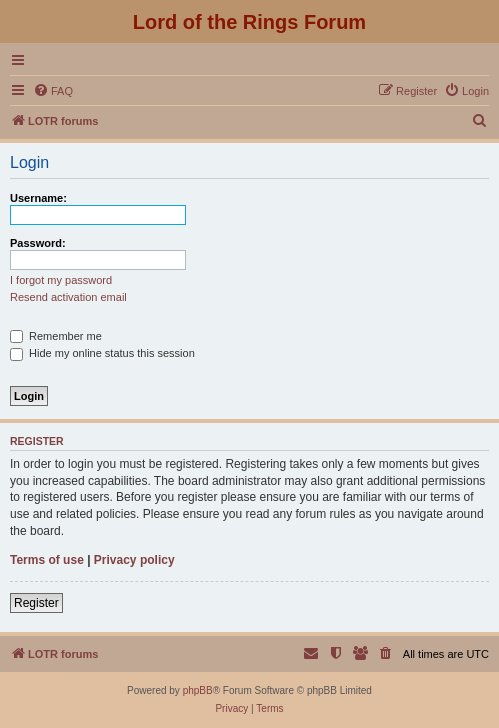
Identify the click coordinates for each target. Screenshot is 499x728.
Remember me (56, 336)
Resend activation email (68, 297)
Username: (38, 198)
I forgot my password (61, 280)
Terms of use (47, 560)
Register (36, 603)
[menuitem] (53, 91)
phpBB (198, 690)
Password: (38, 243)
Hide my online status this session (102, 353)
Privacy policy (134, 560)
